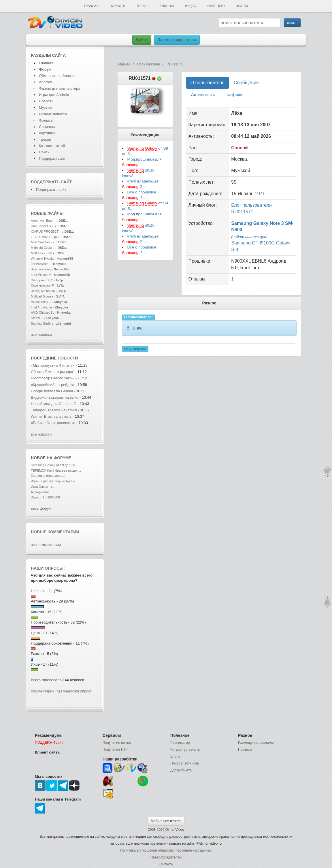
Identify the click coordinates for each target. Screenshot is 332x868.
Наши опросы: (48, 568)
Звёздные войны (43, 291)
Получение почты (117, 743)
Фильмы (46, 120)
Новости (117, 6)
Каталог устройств (185, 750)
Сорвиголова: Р (42, 285)
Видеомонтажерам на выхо (55, 397)
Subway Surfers (42, 323)
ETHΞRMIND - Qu (44, 237)
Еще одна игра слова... (48, 476)
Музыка (46, 107)
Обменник (216, 6)
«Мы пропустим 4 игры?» (53, 365)
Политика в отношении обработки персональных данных (166, 850)
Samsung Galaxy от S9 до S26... (54, 465)
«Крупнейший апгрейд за (53, 385)
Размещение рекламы (256, 743)
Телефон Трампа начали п (54, 410)
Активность (203, 95)
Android (167, 6)
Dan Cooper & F (42, 226)
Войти (142, 40)
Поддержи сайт (52, 158)
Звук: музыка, (41, 269)
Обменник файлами (56, 76)
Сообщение (246, 83)
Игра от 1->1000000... (47, 497)
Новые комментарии (55, 532)
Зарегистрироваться (177, 40)
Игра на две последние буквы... (54, 481)
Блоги (175, 756)
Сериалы (47, 127)
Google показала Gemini (52, 391)
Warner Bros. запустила (52, 416)
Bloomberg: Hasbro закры (53, 378)
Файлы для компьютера (60, 88)
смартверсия (135, 349)
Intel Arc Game (41, 307)
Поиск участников (185, 763)
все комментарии (46, 545)
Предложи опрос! (76, 691)
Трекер (142, 6)
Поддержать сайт (51, 182)
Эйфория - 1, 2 (42, 280)
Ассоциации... (41, 492)
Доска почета (181, 770)
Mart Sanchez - (42, 242)
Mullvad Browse (42, 296)
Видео (191, 6)
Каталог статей (52, 146)
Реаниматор (180, 743)
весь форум (41, 508)
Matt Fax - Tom (41, 253)
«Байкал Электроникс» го (53, 423)
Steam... (37, 318)
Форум (242, 6)
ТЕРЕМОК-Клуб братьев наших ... (56, 470)
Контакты (166, 864)
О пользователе (207, 83)
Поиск (44, 152)
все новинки (41, 335)
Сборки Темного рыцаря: (53, 372)
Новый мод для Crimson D (54, 404)
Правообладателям (166, 857)
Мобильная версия (166, 821)
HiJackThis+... (41, 302)
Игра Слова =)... (43, 487)
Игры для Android (54, 95)
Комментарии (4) (45, 691)
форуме (63, 458)
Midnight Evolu (41, 248)
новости (68, 358)
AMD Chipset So (43, 312)
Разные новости (53, 114)
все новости (41, 434)
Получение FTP (115, 750)
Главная (91, 6)
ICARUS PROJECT (45, 231)
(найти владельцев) (249, 237)
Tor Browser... (41, 264)
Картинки (47, 133)
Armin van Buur (42, 221)
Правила (245, 750)
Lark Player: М (41, 275)
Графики (234, 95)
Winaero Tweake (43, 259)
